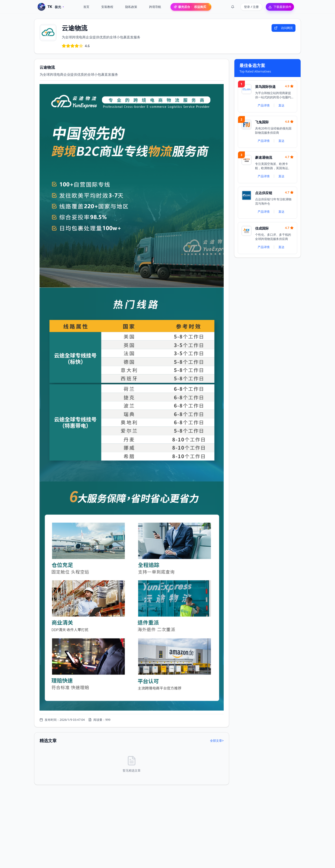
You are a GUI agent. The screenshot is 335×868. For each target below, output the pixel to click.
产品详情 (264, 105)
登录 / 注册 (251, 7)
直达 (281, 105)
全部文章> (217, 741)
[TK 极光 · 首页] (51, 7)
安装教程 (107, 7)
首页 (86, 7)
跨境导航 (155, 7)
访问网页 (284, 28)
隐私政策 (131, 7)
